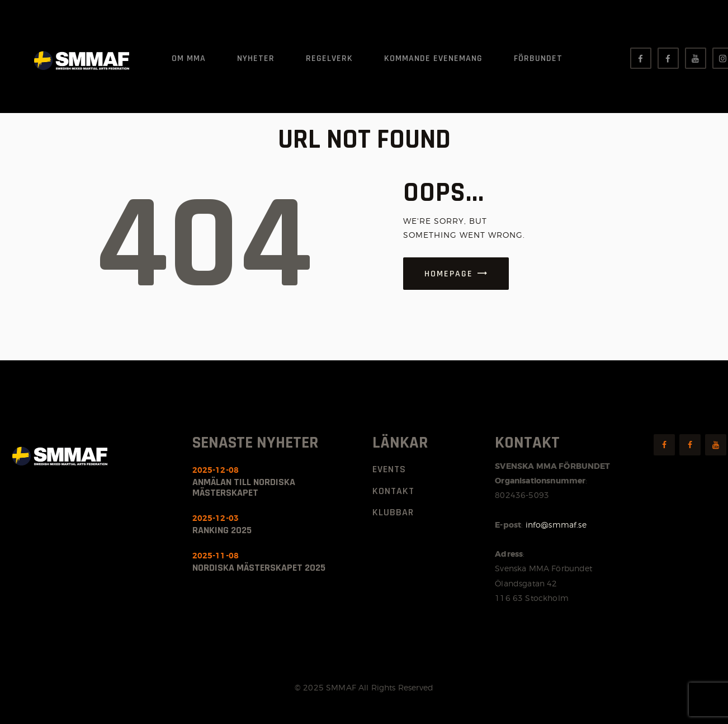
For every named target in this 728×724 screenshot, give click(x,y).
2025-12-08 (216, 470)
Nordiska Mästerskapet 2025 (259, 568)
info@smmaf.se (556, 525)
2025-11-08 (216, 556)
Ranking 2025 (222, 530)
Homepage (449, 274)
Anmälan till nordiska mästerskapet (244, 487)
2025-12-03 (216, 518)
